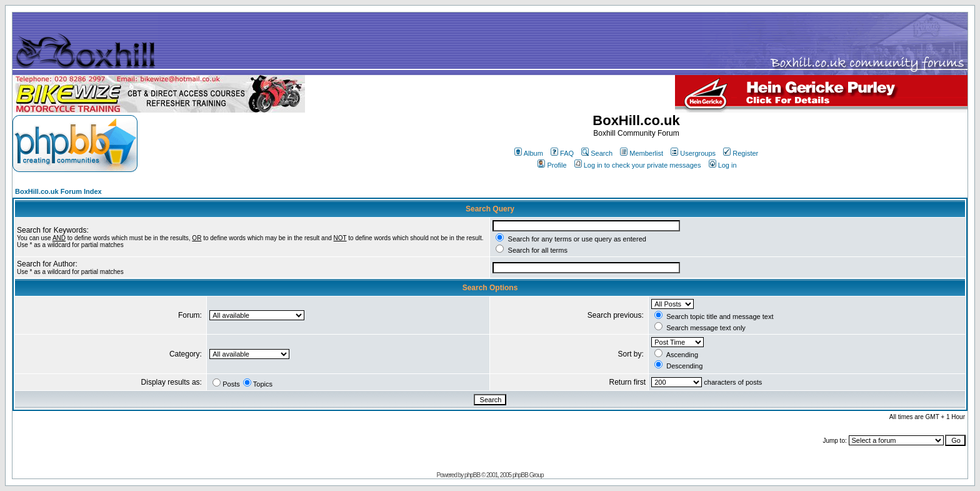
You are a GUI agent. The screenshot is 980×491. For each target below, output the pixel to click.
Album (529, 153)
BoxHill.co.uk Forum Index (58, 191)
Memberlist (642, 153)
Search (597, 153)
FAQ (562, 153)
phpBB (472, 475)
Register (741, 153)
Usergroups (693, 153)
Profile (552, 165)
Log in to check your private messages (638, 165)
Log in (723, 165)
